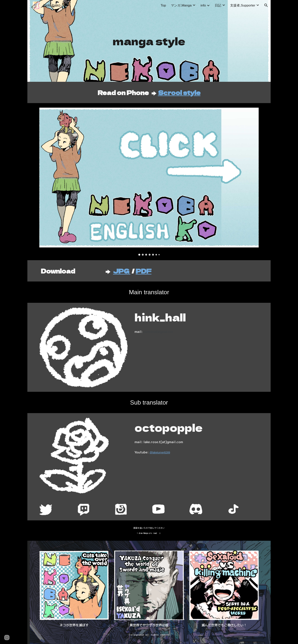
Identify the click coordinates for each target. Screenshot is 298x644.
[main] (149, 41)
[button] (266, 5)
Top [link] (163, 5)
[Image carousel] (149, 182)
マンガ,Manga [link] (181, 5)
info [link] (203, 5)
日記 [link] (218, 5)
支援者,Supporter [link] (243, 5)
